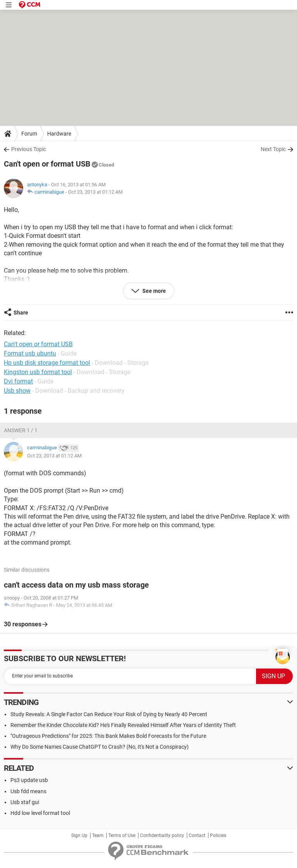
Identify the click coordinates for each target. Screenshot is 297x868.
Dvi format (18, 381)
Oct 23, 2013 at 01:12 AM (95, 192)
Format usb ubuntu (30, 353)
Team (98, 835)
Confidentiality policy (162, 835)
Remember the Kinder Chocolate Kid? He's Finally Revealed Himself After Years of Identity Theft (123, 725)
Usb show (17, 391)
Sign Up (79, 835)
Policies (218, 835)
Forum (29, 134)
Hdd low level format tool (40, 813)
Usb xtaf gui (25, 802)
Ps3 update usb (29, 780)
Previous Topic (29, 149)
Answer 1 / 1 (21, 430)
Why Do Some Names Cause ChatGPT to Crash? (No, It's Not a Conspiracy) (100, 747)
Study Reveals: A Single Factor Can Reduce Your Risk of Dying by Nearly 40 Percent (109, 714)
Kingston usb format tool (38, 372)
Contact (197, 835)
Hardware (59, 134)
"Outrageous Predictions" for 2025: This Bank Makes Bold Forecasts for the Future (108, 736)
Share (21, 313)
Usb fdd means (28, 791)
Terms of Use (122, 835)
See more (154, 291)
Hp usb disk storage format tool (47, 363)
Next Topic (273, 149)
